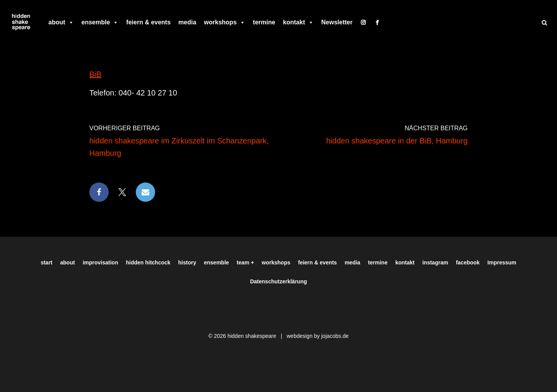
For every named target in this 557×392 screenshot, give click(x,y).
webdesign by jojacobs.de (318, 336)
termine (264, 22)
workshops (224, 22)
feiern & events (148, 22)
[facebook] (377, 22)
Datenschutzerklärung (278, 281)
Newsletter (337, 22)
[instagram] (363, 22)
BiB (95, 74)
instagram (435, 262)
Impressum (502, 262)
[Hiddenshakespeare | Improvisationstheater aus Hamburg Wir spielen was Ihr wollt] (21, 22)
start (46, 262)
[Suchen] (544, 23)
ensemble (100, 22)
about (61, 22)
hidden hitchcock (148, 262)
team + (245, 262)
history (187, 262)
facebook (468, 262)
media (187, 22)
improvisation (101, 262)
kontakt (298, 22)
